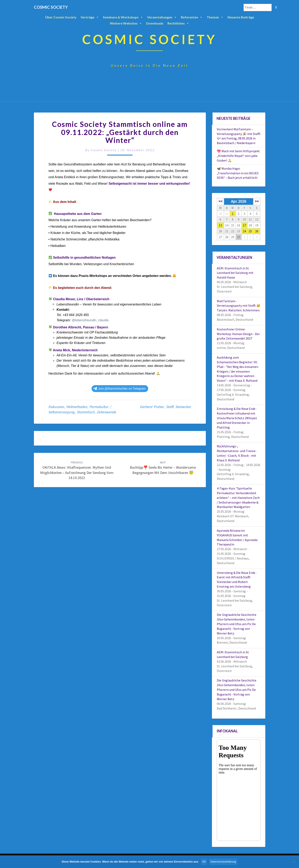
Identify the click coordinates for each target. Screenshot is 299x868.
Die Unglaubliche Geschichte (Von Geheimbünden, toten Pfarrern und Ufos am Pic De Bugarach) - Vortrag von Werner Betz (237, 624)
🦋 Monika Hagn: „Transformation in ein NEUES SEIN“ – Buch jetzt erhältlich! (238, 173)
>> (257, 201)
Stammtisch (86, 412)
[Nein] (294, 862)
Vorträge (90, 17)
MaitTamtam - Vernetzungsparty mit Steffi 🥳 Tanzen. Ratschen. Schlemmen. (239, 306)
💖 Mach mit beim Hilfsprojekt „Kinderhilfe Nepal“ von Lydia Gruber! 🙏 (238, 156)
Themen (215, 17)
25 (250, 231)
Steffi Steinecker (179, 407)
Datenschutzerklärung (223, 862)
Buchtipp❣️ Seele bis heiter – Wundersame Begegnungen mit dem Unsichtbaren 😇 (163, 468)
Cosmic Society (104, 150)
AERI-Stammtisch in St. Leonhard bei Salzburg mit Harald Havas (235, 273)
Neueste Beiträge (241, 17)
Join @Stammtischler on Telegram (119, 389)
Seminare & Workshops (123, 17)
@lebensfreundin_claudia (90, 320)
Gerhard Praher (152, 407)
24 (244, 231)
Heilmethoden (77, 407)
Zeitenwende (107, 412)
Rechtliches (178, 23)
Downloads (155, 23)
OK (204, 862)
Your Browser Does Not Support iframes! (239, 790)
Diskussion (56, 407)
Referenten (192, 17)
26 (257, 231)
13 (220, 225)
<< (220, 201)
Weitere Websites (126, 23)
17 (244, 225)
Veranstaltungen (162, 17)
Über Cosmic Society (61, 17)
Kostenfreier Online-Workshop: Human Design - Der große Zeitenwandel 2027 (238, 334)
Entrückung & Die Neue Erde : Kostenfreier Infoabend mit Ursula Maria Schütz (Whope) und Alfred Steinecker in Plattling (237, 418)
